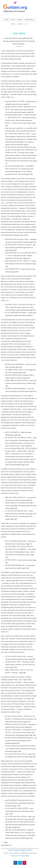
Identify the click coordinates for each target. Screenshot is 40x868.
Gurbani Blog (29, 20)
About (13, 20)
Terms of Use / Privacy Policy (20, 856)
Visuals (13, 24)
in (24, 863)
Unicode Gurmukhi (14, 850)
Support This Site (26, 850)
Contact (21, 24)
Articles (20, 20)
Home (6, 20)
